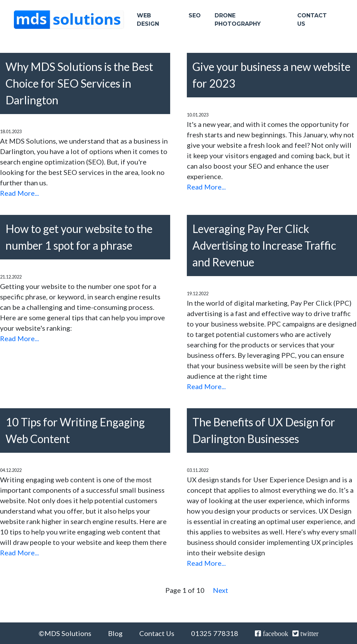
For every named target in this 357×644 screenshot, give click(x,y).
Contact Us (312, 22)
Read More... (19, 193)
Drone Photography (238, 22)
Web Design (148, 22)
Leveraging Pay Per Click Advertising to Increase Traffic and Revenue (264, 245)
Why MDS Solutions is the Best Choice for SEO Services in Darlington (79, 83)
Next (221, 590)
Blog (115, 633)
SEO (195, 18)
